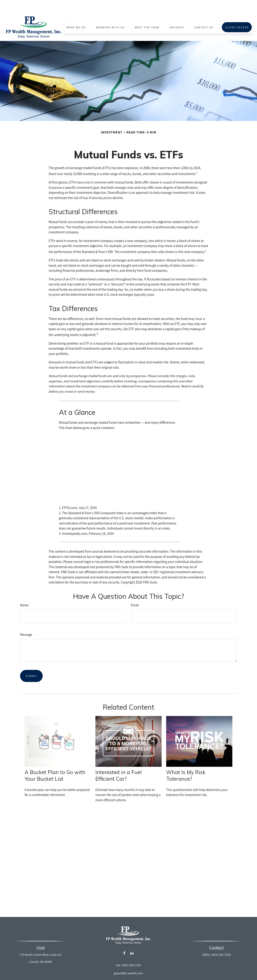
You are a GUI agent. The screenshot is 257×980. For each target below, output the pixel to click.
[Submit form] (31, 662)
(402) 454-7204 (221, 941)
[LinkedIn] (132, 940)
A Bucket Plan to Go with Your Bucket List (55, 762)
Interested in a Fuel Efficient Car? (119, 762)
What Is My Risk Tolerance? (186, 762)
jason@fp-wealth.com (129, 960)
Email (135, 592)
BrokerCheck (170, 976)
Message (26, 621)
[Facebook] (124, 940)
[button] (76, 14)
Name (24, 592)
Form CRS (132, 967)
